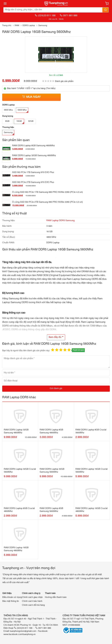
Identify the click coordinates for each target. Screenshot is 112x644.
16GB (20, 122)
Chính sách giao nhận (32, 597)
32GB (31, 121)
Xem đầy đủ (55, 337)
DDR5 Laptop (29, 25)
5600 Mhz (23, 110)
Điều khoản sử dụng (12, 597)
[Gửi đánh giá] (56, 389)
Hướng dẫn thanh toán (56, 597)
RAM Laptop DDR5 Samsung (60, 221)
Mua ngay (31, 97)
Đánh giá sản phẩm (64, 81)
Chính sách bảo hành (32, 601)
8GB (7, 121)
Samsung (43, 25)
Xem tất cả (56, 75)
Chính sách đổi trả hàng (33, 605)
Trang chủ (7, 25)
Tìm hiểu (51, 88)
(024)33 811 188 (45, 15)
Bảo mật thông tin (11, 601)
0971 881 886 (69, 15)
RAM (17, 25)
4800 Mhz (8, 110)
